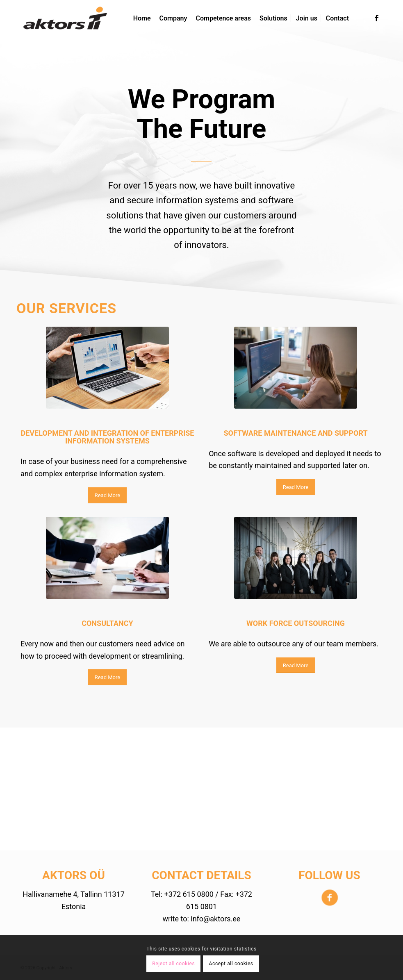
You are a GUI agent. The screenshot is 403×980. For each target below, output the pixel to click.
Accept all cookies (231, 964)
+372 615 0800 (189, 894)
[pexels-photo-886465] (107, 558)
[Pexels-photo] (107, 368)
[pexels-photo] (296, 368)
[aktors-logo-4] (65, 18)
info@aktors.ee (215, 919)
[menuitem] (142, 18)
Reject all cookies (173, 964)
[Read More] (107, 495)
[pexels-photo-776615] (296, 558)
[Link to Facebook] (376, 18)
